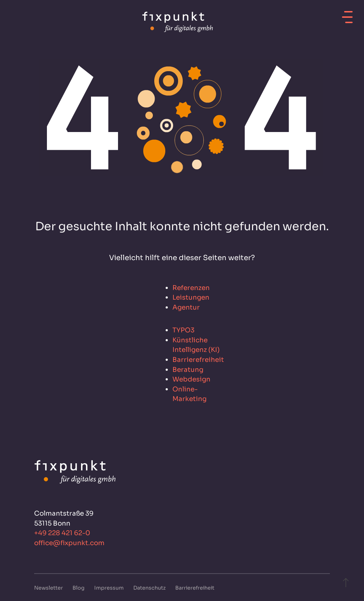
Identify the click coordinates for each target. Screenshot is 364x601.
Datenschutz (150, 588)
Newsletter (49, 588)
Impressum (109, 588)
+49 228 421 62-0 (62, 533)
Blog (79, 588)
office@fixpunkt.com (69, 543)
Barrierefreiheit (195, 588)
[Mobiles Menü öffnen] (347, 15)
